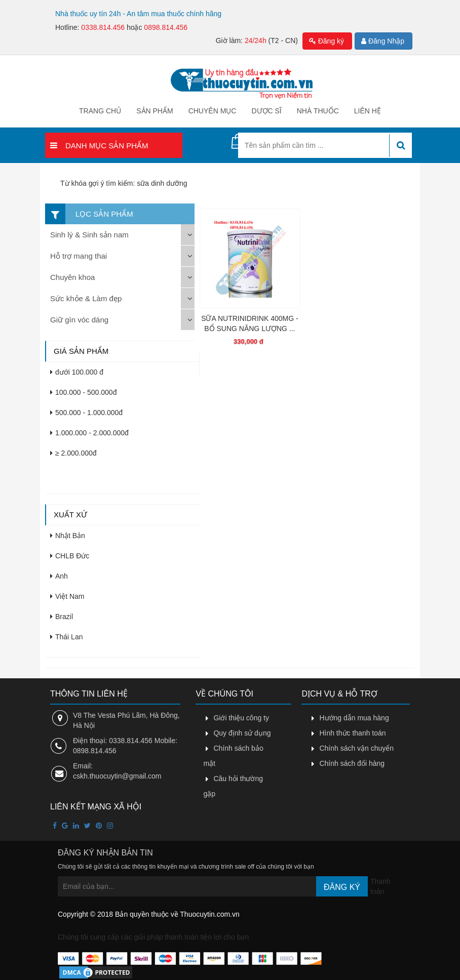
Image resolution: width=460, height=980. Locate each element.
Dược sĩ (266, 111)
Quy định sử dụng (242, 733)
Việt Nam (67, 596)
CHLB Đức (70, 556)
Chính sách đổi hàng (352, 763)
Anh (59, 576)
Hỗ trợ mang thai (79, 256)
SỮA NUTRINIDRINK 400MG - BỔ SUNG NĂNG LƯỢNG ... (250, 323)
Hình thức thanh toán (352, 733)
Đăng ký (327, 41)
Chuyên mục (213, 111)
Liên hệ (368, 111)
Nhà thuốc (318, 111)
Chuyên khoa (72, 277)
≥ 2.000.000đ (73, 453)
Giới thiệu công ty (241, 718)
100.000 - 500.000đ (83, 392)
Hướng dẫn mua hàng (354, 718)
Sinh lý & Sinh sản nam (89, 235)
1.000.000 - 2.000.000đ (89, 433)
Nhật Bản (68, 536)
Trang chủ (100, 111)
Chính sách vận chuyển (356, 748)
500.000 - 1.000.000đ (86, 413)
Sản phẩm (155, 111)
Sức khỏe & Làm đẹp (86, 298)
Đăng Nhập (383, 41)
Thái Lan (66, 637)
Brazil (62, 617)
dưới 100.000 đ (77, 372)
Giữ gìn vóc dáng (79, 320)
